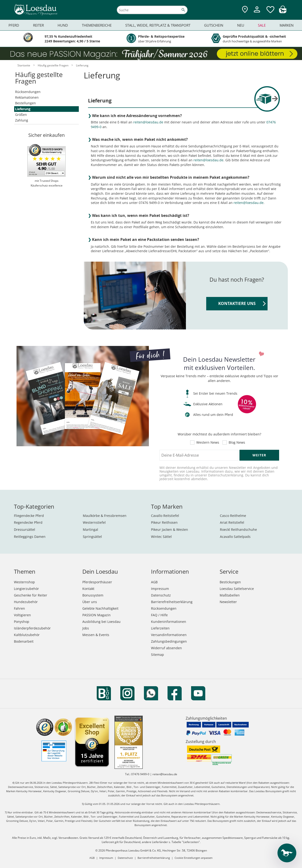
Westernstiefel (94, 522)
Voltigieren (22, 615)
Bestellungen (25, 103)
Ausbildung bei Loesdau (101, 622)
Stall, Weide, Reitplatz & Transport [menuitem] (158, 25)
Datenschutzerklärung (226, 475)
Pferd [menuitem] (14, 25)
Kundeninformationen (169, 622)
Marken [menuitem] (287, 25)
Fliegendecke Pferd (29, 516)
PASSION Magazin (96, 615)
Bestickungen (230, 582)
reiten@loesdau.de (148, 122)
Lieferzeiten (160, 628)
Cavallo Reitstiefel (165, 516)
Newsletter (228, 602)
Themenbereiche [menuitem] (97, 25)
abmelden (199, 479)
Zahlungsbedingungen (169, 641)
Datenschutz (161, 595)
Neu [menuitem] (241, 25)
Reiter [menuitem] (38, 25)
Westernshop (24, 582)
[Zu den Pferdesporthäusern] (245, 10)
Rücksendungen (28, 92)
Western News (208, 442)
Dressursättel (25, 529)
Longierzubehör (26, 589)
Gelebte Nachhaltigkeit (100, 608)
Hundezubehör (26, 602)
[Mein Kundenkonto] (257, 13)
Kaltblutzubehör (27, 635)
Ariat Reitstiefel (232, 522)
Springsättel (92, 537)
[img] (283, 12)
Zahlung (22, 120)
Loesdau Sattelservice (237, 589)
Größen (21, 115)
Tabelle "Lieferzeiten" (186, 842)
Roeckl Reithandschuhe (238, 529)
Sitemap (157, 655)
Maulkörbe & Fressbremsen (105, 516)
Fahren (19, 608)
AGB (154, 582)
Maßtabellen (230, 595)
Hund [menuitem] (63, 25)
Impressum (160, 589)
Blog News (237, 442)
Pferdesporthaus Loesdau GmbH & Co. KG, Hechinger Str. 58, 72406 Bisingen (156, 850)
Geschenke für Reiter (31, 595)
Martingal (90, 529)
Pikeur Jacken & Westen (170, 529)
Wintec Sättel (161, 537)
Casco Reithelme (233, 516)
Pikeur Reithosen (164, 522)
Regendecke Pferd (28, 522)
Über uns (90, 602)
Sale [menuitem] (262, 25)
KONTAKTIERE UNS (242, 303)
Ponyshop (22, 622)
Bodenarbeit (24, 641)
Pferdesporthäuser (97, 582)
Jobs (86, 628)
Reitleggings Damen (30, 537)
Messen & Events (96, 635)
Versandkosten (68, 838)
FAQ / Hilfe (159, 615)
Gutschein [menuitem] (214, 25)
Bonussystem (93, 595)
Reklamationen (27, 97)
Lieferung (23, 109)
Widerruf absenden (166, 648)
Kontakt (88, 589)
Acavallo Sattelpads (235, 537)
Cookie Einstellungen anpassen (194, 858)
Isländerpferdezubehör (32, 628)
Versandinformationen (169, 635)
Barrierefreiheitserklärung (172, 602)
